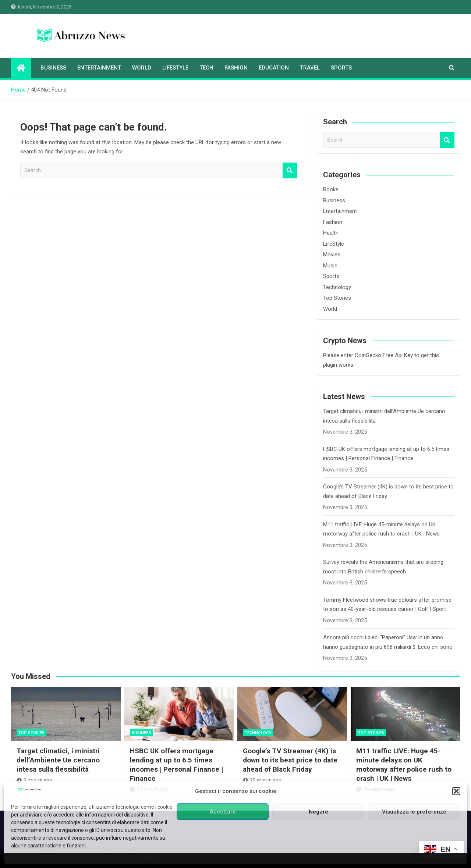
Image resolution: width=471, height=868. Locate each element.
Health (331, 233)
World (142, 68)
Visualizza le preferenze (414, 812)
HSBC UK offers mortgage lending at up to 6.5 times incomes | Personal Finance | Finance (176, 764)
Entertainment (99, 68)
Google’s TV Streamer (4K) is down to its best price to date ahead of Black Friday (290, 760)
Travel (310, 68)
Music (330, 266)
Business (53, 68)
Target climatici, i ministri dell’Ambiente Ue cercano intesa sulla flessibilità (58, 760)
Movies (332, 255)
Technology (337, 287)
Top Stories (337, 298)
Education (274, 68)
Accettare (223, 812)
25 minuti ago (262, 780)
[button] (456, 791)
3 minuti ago (34, 780)
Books (331, 189)
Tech (206, 68)
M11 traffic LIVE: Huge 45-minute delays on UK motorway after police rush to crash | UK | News (404, 764)
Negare (318, 812)
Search (290, 170)
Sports (341, 68)
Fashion (236, 68)
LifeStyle (175, 68)
